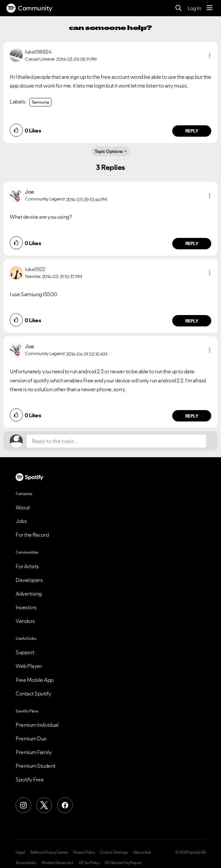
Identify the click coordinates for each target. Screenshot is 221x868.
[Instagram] (23, 805)
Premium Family (34, 752)
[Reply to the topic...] (116, 441)
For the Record (32, 535)
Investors (26, 607)
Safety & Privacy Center (49, 852)
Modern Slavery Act (58, 863)
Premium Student (36, 766)
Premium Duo (31, 738)
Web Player (29, 666)
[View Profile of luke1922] (35, 269)
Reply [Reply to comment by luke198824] (192, 131)
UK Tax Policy (89, 863)
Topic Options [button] (109, 151)
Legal (20, 852)
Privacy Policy (84, 852)
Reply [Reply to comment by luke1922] (192, 321)
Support (25, 652)
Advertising (29, 594)
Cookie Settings (114, 852)
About (23, 507)
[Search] (179, 8)
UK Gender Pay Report (123, 863)
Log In (194, 8)
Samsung (40, 102)
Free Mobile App (35, 680)
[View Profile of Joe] (30, 192)
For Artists (27, 566)
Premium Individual (37, 725)
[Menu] (210, 8)
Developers (29, 580)
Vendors (25, 621)
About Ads (142, 852)
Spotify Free (30, 779)
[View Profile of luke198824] (38, 52)
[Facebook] (65, 805)
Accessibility (26, 863)
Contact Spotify (33, 694)
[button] (210, 55)
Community (29, 8)
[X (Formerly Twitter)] (44, 805)
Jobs (21, 521)
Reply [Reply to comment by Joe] (192, 243)
